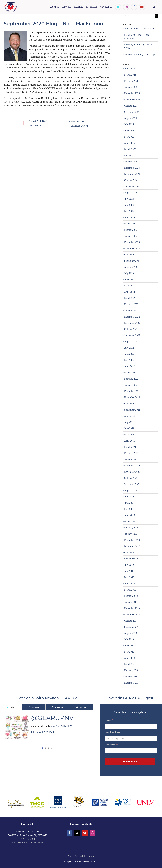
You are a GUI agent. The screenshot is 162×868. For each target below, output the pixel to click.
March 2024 (130, 224)
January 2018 (131, 677)
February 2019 (131, 596)
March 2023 (130, 298)
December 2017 (132, 683)
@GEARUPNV (52, 718)
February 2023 (131, 304)
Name (109, 720)
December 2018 (132, 608)
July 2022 (129, 348)
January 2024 (131, 236)
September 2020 (132, 484)
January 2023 (131, 310)
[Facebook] (69, 833)
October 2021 (131, 404)
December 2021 (132, 391)
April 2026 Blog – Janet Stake (139, 29)
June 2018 (129, 645)
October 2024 (131, 180)
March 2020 (130, 521)
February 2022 (131, 379)
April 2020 (130, 515)
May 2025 (129, 137)
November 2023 (132, 248)
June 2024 (129, 205)
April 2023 (130, 292)
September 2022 (132, 335)
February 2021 (131, 453)
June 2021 (129, 428)
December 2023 (132, 242)
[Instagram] (93, 833)
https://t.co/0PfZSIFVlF (62, 726)
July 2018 (129, 639)
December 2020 (132, 466)
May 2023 (129, 286)
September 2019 (132, 559)
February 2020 (131, 528)
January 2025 (131, 162)
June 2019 (129, 571)
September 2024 (132, 186)
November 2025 (132, 100)
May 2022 (129, 360)
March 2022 (130, 373)
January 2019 (131, 602)
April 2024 (130, 217)
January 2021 (131, 459)
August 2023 (130, 267)
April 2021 (130, 441)
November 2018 (132, 614)
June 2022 (129, 354)
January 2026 (131, 87)
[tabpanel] (47, 732)
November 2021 (132, 397)
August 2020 (130, 490)
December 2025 (132, 93)
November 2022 (132, 323)
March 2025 (130, 149)
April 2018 (130, 658)
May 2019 (129, 577)
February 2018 (131, 670)
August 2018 (130, 633)
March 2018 (130, 664)
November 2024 (132, 174)
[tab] (11, 707)
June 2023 (129, 279)
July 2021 (129, 422)
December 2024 (132, 168)
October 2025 (131, 106)
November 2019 (132, 546)
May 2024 (129, 211)
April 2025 (130, 143)
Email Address (113, 732)
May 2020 (129, 509)
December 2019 (132, 540)
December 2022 (132, 317)
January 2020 (131, 534)
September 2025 (132, 112)
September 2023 (132, 261)
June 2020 (129, 503)
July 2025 (129, 124)
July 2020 (129, 497)
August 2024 (130, 193)
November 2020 (132, 472)
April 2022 (130, 366)
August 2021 (130, 416)
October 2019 (131, 552)
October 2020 (131, 478)
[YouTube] (85, 833)
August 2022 (130, 341)
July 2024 (129, 199)
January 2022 (131, 385)
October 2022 (131, 329)
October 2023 (131, 255)
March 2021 (130, 447)
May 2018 (129, 652)
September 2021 (132, 410)
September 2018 (132, 627)
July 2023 (129, 273)
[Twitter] (77, 833)
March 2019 (130, 590)
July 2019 (129, 565)
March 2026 (130, 75)
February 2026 (131, 81)
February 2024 (131, 230)
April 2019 (130, 583)
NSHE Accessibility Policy (81, 856)
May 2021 (129, 435)
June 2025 (129, 131)
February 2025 (131, 155)
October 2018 (131, 621)
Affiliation (111, 745)
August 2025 (130, 118)
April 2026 (130, 68)
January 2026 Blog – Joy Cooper (140, 55)
